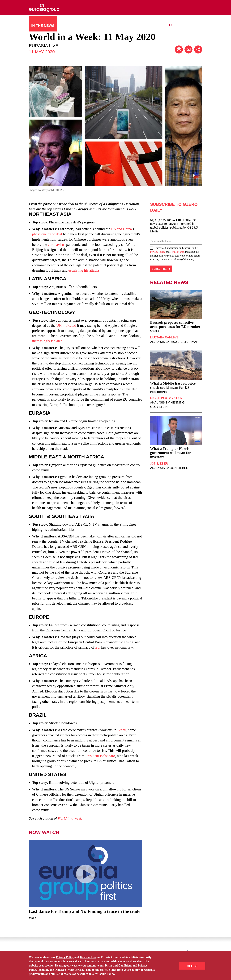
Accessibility (120, 965)
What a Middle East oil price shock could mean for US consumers (173, 388)
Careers (133, 26)
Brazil (122, 730)
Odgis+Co (117, 969)
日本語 (119, 25)
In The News (43, 26)
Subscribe (64, 965)
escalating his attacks (84, 270)
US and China (122, 229)
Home (32, 965)
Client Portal (153, 26)
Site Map (80, 965)
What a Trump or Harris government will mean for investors (170, 453)
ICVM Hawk (129, 969)
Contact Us (47, 965)
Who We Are (71, 26)
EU (98, 647)
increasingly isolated (47, 341)
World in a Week (70, 818)
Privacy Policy (158, 252)
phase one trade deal (47, 234)
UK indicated (66, 326)
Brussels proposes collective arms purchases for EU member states (175, 327)
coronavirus (57, 245)
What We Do (99, 26)
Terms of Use (177, 252)
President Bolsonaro (100, 756)
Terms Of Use (140, 965)
